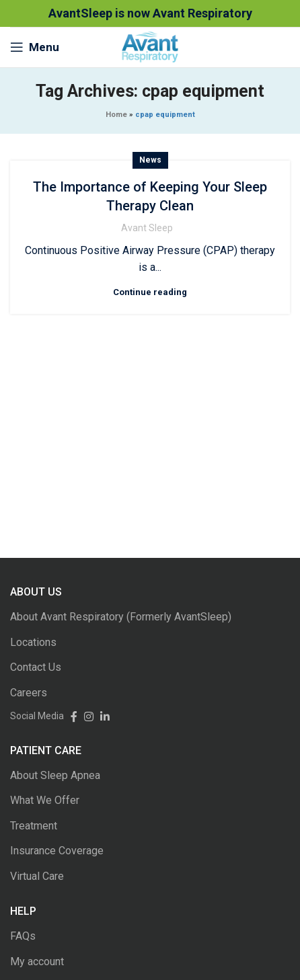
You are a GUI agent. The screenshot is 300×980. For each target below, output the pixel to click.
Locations (33, 642)
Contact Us (36, 667)
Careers (29, 693)
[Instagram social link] (85, 716)
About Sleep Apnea (55, 775)
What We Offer (45, 800)
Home (116, 115)
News (150, 160)
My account (37, 962)
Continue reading (150, 292)
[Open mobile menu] (35, 47)
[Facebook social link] (71, 716)
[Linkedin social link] (102, 716)
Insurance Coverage (57, 851)
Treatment (34, 826)
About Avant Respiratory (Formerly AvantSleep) (121, 617)
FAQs (23, 936)
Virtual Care (37, 876)
